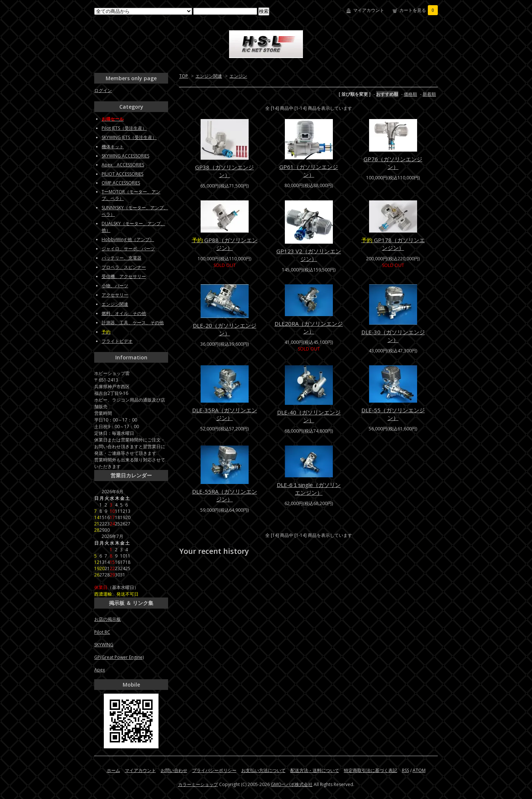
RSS (405, 770)
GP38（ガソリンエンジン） (224, 171)
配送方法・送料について (315, 770)
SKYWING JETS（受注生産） (129, 137)
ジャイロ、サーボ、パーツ (128, 249)
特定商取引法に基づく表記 (371, 770)
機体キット (113, 147)
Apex (100, 670)
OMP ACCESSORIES (121, 183)
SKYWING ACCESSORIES (125, 156)
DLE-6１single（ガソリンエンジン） (309, 489)
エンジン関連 (209, 76)
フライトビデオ (117, 341)
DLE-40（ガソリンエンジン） (309, 416)
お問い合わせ (174, 770)
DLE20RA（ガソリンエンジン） (309, 327)
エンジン (238, 76)
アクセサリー (115, 295)
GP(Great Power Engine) (119, 657)
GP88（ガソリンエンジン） (225, 244)
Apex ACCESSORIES (123, 165)
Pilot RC (102, 632)
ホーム (113, 770)
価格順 (410, 94)
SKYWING (104, 645)
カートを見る (419, 10)
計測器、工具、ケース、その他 (133, 323)
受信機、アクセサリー (124, 276)
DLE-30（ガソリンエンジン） (393, 336)
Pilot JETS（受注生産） (124, 128)
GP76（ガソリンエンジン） (393, 163)
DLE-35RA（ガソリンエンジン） (225, 414)
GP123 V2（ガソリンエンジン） (309, 255)
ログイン (103, 90)
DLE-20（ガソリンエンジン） (225, 329)
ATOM (419, 770)
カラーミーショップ (198, 784)
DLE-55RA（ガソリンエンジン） (225, 495)
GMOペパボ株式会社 (292, 784)
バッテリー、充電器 (122, 258)
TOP (184, 76)
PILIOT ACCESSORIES (122, 174)
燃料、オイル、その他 (124, 313)
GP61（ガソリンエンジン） (309, 171)
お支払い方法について (263, 770)
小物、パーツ (115, 286)
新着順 (429, 94)
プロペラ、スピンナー (124, 267)
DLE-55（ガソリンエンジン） (393, 414)
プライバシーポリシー (214, 770)
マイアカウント (369, 10)
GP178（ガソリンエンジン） (393, 244)
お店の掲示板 (108, 619)
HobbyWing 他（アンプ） (128, 239)
